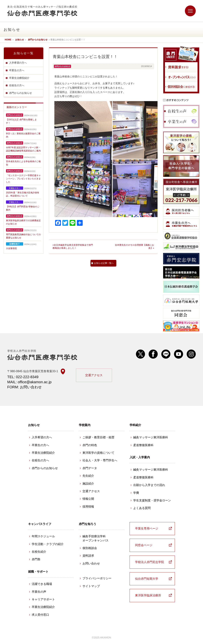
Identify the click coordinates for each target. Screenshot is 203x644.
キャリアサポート (43, 599)
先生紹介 (88, 476)
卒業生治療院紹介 (19, 78)
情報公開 (88, 499)
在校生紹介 (39, 552)
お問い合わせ (91, 563)
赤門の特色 (90, 445)
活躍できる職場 (42, 584)
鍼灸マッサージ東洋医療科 (151, 437)
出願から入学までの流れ (149, 485)
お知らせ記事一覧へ (104, 263)
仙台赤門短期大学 (147, 579)
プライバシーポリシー (97, 578)
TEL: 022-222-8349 (23, 377)
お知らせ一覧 (24, 53)
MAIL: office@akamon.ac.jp (29, 382)
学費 (136, 493)
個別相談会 (90, 548)
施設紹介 (88, 484)
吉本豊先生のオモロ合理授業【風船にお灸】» (134, 247)
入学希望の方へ (18, 63)
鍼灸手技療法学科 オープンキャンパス (96, 538)
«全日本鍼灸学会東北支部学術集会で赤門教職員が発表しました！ (73, 247)
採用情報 (88, 507)
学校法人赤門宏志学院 (150, 562)
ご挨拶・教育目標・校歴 (98, 437)
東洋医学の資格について (98, 453)
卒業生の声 (39, 592)
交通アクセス (94, 375)
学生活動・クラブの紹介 (48, 544)
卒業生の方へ (17, 70)
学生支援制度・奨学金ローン (152, 500)
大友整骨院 (11, 248)
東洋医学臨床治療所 (148, 595)
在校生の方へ (17, 85)
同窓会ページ (144, 545)
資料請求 (88, 556)
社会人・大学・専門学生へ (100, 460)
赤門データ (90, 468)
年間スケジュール (43, 536)
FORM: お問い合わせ (24, 387)
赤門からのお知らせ (20, 93)
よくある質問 (142, 508)
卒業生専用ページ (147, 528)
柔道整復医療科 (143, 445)
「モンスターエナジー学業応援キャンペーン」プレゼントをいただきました (23, 179)
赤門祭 (36, 559)
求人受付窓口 (40, 615)
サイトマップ (91, 586)
